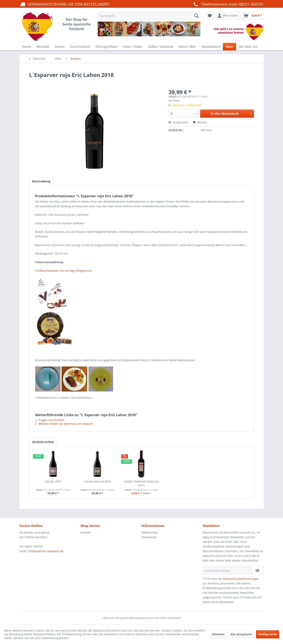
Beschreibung (41, 181)
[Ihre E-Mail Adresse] (227, 571)
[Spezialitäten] (211, 47)
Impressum (149, 537)
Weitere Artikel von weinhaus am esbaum (64, 424)
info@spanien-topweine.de (46, 551)
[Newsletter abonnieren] (257, 571)
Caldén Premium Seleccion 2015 (141, 483)
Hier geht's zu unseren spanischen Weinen (230, 31)
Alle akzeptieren (241, 634)
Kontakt (85, 532)
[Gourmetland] (80, 47)
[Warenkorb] (253, 16)
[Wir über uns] (248, 47)
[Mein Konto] (228, 16)
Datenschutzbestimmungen (241, 579)
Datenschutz (150, 532)
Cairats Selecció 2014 (97, 481)
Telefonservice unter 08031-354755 (228, 4)
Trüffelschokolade (47, 271)
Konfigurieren (268, 634)
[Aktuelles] (43, 47)
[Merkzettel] (210, 16)
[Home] (27, 47)
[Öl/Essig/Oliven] (106, 47)
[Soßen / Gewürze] (161, 47)
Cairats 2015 (53, 481)
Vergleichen (178, 122)
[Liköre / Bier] (187, 47)
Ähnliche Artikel (43, 442)
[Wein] (229, 47)
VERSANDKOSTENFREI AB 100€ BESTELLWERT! (65, 4)
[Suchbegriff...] (149, 16)
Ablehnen (218, 634)
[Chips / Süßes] (133, 47)
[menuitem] (149, 27)
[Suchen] (196, 16)
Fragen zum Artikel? (50, 420)
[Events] (60, 47)
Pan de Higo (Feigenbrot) (76, 271)
